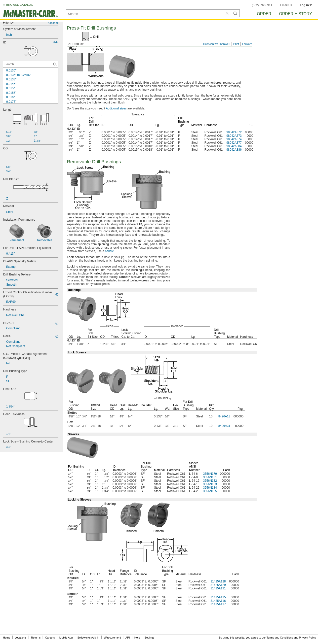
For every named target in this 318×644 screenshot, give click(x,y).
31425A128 (218, 581)
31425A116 (218, 601)
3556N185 (210, 491)
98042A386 (234, 150)
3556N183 (210, 484)
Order (264, 14)
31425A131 (218, 588)
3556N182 (210, 481)
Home (7, 638)
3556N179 (210, 474)
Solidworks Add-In (88, 638)
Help (137, 638)
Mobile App (66, 638)
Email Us (286, 5)
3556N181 (210, 477)
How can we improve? (217, 44)
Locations (21, 638)
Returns (36, 638)
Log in (306, 5)
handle (109, 251)
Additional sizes (116, 108)
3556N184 (210, 488)
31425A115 (218, 597)
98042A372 (234, 132)
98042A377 (234, 143)
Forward (247, 44)
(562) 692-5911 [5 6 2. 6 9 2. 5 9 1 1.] (262, 5)
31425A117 (218, 604)
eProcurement (112, 638)
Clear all (53, 23)
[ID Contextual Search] (31, 64)
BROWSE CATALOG (20, 5)
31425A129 (218, 585)
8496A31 (224, 426)
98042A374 (234, 139)
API (128, 638)
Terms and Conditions (280, 638)
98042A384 (234, 146)
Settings (149, 638)
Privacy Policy (308, 638)
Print (236, 44)
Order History (296, 14)
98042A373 (234, 136)
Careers (50, 638)
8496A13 (224, 416)
